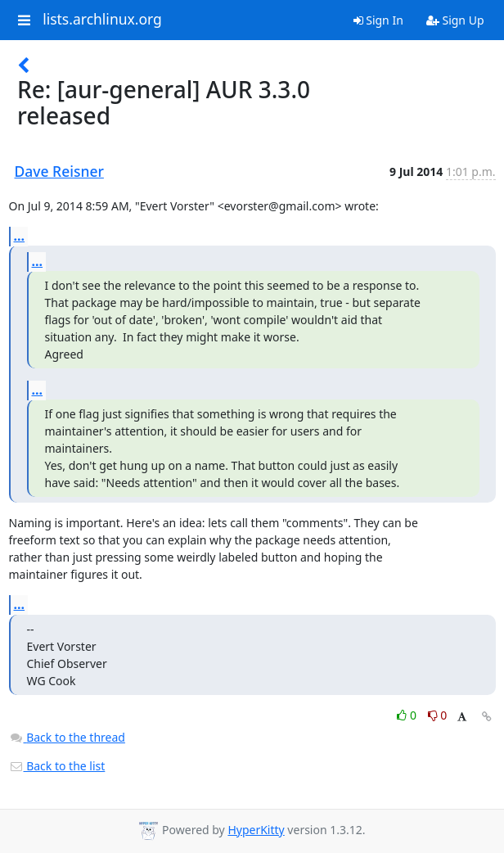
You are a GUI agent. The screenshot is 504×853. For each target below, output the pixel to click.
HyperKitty (256, 830)
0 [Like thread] (408, 715)
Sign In (378, 20)
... (20, 236)
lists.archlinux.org (102, 20)
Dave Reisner (59, 171)
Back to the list (57, 766)
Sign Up (455, 20)
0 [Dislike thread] (438, 715)
